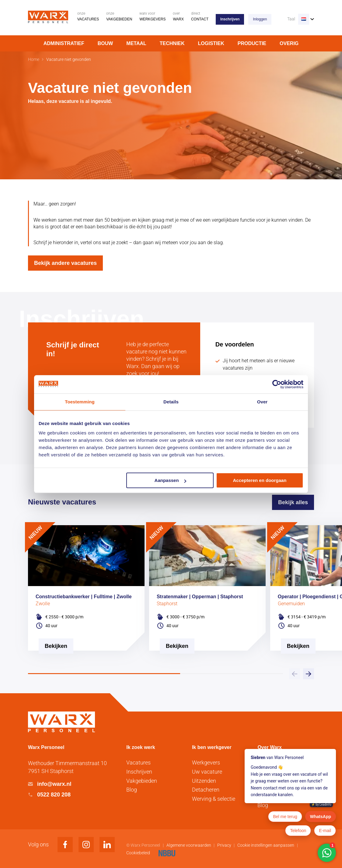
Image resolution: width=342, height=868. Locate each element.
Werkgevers (152, 16)
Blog (132, 790)
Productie (252, 43)
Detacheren (206, 790)
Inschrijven (230, 19)
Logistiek (211, 43)
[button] (309, 674)
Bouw (105, 43)
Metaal (136, 43)
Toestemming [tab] (80, 402)
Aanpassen (170, 480)
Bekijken (56, 646)
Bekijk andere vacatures (65, 263)
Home (34, 59)
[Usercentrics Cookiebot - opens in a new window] (277, 384)
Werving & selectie (214, 799)
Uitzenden (204, 781)
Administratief (64, 43)
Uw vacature (207, 772)
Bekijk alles (293, 502)
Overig (289, 43)
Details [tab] (171, 402)
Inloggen (260, 19)
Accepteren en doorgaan (260, 480)
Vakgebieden (119, 16)
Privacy (225, 845)
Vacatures (88, 16)
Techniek (172, 43)
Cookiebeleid (139, 853)
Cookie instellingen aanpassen (266, 845)
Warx (178, 16)
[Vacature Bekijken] (56, 667)
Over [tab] (262, 402)
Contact (200, 16)
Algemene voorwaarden (189, 845)
